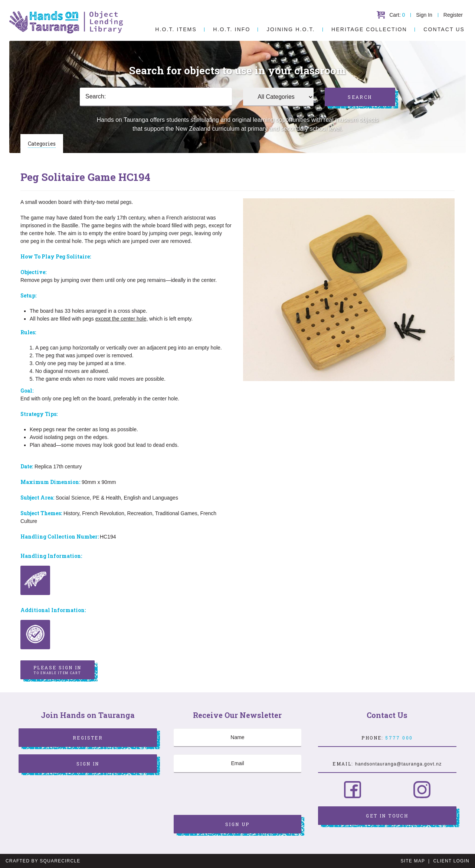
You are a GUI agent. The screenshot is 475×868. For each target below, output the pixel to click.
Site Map (413, 861)
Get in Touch (387, 816)
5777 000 (399, 738)
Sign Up (237, 824)
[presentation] (230, 795)
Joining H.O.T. (291, 29)
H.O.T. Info (232, 29)
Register (453, 15)
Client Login (451, 861)
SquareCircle (60, 861)
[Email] (237, 764)
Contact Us (444, 29)
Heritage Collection (369, 29)
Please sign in (58, 670)
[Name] (237, 738)
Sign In (424, 15)
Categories (42, 144)
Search (360, 97)
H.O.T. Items (176, 29)
